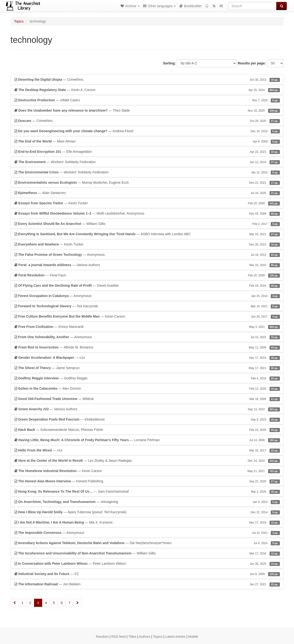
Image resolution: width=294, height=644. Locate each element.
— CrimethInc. (147, 80)
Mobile (193, 637)
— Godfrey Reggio (147, 378)
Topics (19, 21)
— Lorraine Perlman (147, 440)
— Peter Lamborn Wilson (147, 564)
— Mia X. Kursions (147, 522)
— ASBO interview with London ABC (147, 234)
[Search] (252, 6)
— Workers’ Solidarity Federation (147, 162)
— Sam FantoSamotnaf (147, 491)
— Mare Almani (147, 141)
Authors (144, 637)
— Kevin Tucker (147, 203)
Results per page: (252, 63)
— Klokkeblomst (147, 419)
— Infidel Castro (147, 100)
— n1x (147, 358)
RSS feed (119, 637)
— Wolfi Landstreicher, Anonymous (147, 213)
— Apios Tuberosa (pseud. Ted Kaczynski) (147, 512)
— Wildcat (147, 399)
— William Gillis (147, 224)
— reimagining (147, 502)
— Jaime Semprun (147, 368)
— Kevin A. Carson (147, 90)
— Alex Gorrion (147, 388)
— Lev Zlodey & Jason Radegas (147, 461)
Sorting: (169, 63)
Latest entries (175, 637)
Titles (132, 637)
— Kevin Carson (147, 316)
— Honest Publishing (147, 481)
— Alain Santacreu (147, 193)
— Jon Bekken (147, 584)
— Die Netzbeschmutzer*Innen (147, 543)
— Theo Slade (147, 110)
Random (102, 637)
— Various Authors (147, 265)
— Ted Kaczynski (147, 306)
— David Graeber (147, 285)
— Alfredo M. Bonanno (147, 347)
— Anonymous (147, 255)
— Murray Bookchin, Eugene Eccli (147, 182)
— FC (147, 574)
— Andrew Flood (147, 131)
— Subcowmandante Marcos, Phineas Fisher (147, 430)
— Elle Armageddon (147, 152)
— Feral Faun (147, 275)
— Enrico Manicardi (147, 327)
